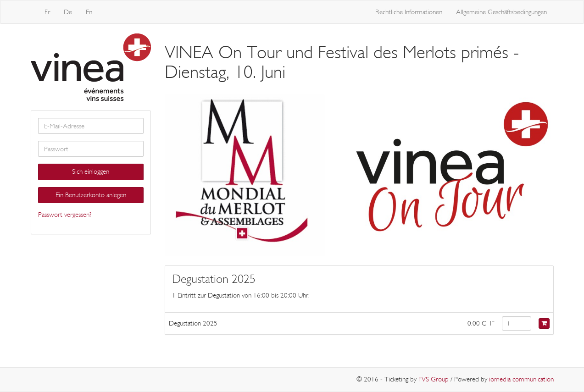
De (68, 12)
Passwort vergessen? (65, 215)
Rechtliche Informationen (409, 12)
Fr (47, 12)
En (89, 12)
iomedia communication (521, 379)
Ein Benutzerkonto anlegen (91, 195)
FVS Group (434, 379)
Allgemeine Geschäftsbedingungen (501, 12)
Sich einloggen (91, 171)
